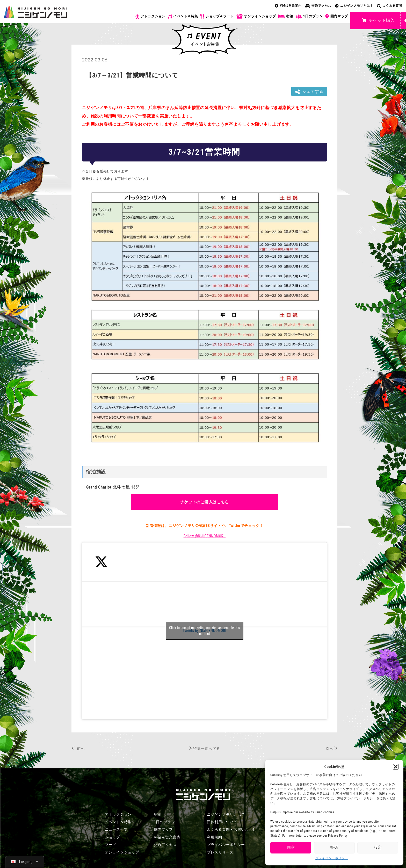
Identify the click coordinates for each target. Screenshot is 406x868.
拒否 (334, 848)
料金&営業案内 (288, 6)
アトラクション (150, 16)
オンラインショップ (256, 16)
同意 (291, 848)
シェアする (309, 92)
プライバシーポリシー (332, 858)
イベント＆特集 (183, 16)
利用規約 (215, 837)
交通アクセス (318, 6)
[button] (396, 767)
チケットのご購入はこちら (205, 502)
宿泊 (286, 16)
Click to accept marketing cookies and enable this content (205, 631)
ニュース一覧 (116, 829)
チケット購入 (378, 20)
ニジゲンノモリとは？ (354, 6)
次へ (329, 749)
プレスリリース (220, 852)
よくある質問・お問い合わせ (232, 829)
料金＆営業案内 (167, 837)
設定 (378, 848)
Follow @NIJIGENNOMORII (205, 536)
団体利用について (222, 822)
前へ (81, 749)
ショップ (113, 837)
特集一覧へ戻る (206, 749)
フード (111, 845)
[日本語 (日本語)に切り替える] (25, 862)
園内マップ (337, 17)
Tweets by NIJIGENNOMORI (205, 631)
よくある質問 (390, 6)
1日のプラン (309, 16)
